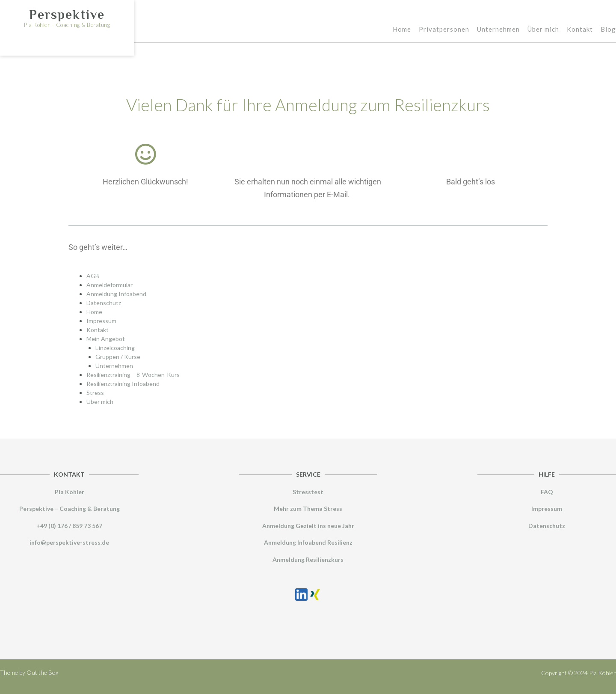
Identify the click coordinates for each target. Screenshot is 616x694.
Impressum (101, 321)
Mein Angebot (106, 339)
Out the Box (42, 672)
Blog (608, 30)
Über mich (543, 30)
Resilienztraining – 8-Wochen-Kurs (133, 375)
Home (402, 30)
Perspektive (67, 15)
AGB (93, 276)
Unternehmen (498, 30)
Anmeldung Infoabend (116, 294)
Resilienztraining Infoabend (123, 384)
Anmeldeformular (110, 285)
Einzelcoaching (115, 348)
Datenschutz (104, 303)
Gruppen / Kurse (118, 357)
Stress (95, 393)
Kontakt (580, 30)
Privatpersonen (444, 30)
